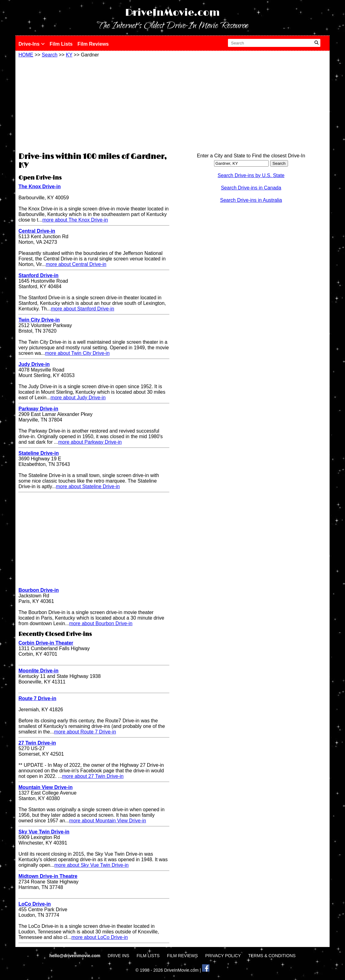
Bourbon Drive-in (39, 590)
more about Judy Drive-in (78, 398)
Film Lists (61, 44)
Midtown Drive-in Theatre (48, 876)
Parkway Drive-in (38, 409)
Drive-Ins (32, 44)
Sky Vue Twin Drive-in (44, 832)
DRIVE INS (119, 956)
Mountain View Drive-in (46, 787)
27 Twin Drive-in (37, 743)
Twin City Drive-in (39, 320)
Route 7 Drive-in (37, 698)
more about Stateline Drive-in (88, 486)
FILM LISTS (148, 956)
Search (50, 55)
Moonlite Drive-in (39, 671)
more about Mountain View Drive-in (108, 821)
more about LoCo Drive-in (100, 937)
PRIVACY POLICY (223, 956)
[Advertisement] (94, 104)
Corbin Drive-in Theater (46, 643)
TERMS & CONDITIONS (272, 956)
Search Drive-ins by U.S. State (251, 175)
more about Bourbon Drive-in (101, 623)
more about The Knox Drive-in (75, 220)
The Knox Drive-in (40, 187)
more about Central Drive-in (76, 264)
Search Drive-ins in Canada (251, 188)
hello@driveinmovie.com (75, 956)
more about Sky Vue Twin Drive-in (92, 865)
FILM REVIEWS (182, 956)
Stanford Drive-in (39, 275)
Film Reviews (93, 44)
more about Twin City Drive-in (77, 353)
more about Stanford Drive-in (82, 309)
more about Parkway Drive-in (90, 442)
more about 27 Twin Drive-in (93, 776)
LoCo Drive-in (35, 904)
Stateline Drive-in (39, 453)
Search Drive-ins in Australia (251, 200)
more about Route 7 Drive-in (85, 732)
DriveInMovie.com (172, 13)
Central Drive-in (37, 231)
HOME (26, 55)
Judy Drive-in (34, 364)
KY (69, 55)
